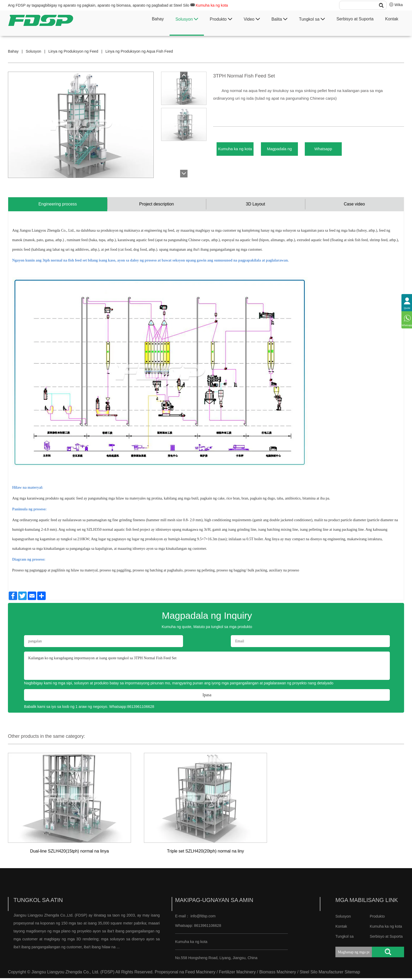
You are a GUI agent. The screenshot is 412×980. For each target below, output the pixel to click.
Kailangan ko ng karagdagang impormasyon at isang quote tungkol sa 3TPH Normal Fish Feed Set (207, 668)
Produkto (221, 19)
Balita (279, 19)
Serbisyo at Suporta (355, 19)
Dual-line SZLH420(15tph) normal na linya (69, 853)
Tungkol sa (312, 19)
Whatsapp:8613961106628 (132, 709)
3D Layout (256, 205)
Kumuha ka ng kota (212, 5)
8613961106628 (207, 927)
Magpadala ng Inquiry (293, 151)
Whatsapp (345, 151)
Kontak (392, 19)
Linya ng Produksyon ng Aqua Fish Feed (139, 51)
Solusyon (187, 19)
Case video (354, 205)
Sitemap (352, 974)
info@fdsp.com (203, 918)
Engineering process (58, 205)
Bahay (158, 19)
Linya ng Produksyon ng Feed (73, 51)
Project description (156, 205)
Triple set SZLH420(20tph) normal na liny (205, 853)
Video (252, 19)
